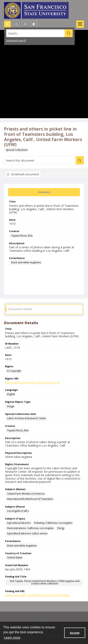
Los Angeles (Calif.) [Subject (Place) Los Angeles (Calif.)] (18, 511)
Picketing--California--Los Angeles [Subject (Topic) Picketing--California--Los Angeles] (53, 523)
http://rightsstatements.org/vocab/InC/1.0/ (33, 382)
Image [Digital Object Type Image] (11, 406)
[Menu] (80, 24)
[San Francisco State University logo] (36, 10)
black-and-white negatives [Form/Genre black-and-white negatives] (26, 262)
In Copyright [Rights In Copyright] (14, 371)
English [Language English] (11, 394)
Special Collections (17, 150)
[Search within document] (80, 160)
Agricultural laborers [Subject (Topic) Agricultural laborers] (19, 523)
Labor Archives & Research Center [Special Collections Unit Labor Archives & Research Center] (27, 418)
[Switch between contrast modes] (34, 24)
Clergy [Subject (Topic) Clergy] (61, 528)
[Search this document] (40, 160)
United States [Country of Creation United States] (15, 558)
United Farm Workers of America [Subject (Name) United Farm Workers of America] (26, 494)
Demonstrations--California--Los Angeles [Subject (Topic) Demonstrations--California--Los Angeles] (30, 528)
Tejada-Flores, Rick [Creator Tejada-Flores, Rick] (22, 236)
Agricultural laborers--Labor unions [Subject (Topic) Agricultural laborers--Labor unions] (27, 533)
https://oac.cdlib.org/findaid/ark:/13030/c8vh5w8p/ (38, 595)
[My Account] (25, 24)
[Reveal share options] (16, 24)
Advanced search (16, 40)
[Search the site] (36, 33)
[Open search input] (7, 24)
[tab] (44, 192)
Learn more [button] (12, 638)
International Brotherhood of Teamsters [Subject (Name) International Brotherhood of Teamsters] (30, 499)
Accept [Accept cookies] (75, 633)
